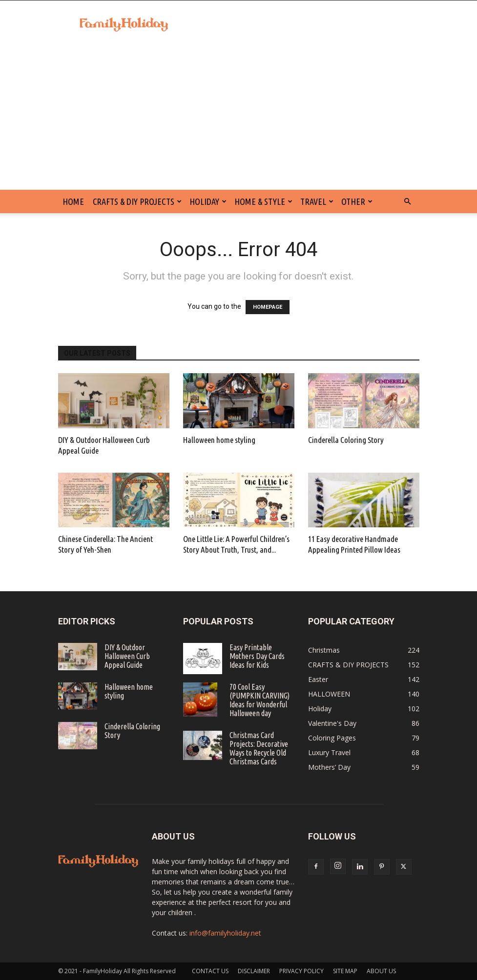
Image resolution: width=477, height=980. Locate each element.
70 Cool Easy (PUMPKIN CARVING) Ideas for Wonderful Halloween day (259, 700)
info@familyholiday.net (225, 933)
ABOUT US (381, 971)
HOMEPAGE (268, 307)
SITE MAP (345, 971)
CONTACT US (210, 971)
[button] (408, 202)
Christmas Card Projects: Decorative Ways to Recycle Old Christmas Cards (259, 748)
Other (357, 201)
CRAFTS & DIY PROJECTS (137, 201)
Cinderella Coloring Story (346, 440)
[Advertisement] (238, 117)
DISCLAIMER (254, 971)
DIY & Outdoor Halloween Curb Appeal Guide (127, 656)
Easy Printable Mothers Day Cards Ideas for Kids (257, 656)
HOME (73, 201)
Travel (317, 201)
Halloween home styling (219, 440)
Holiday (208, 201)
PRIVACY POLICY (301, 971)
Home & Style (263, 201)
